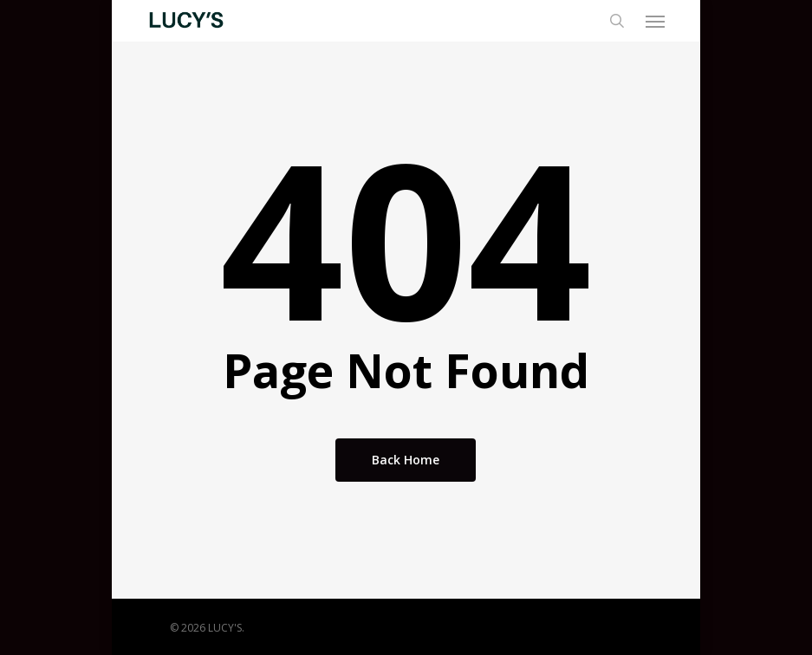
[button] (655, 21)
